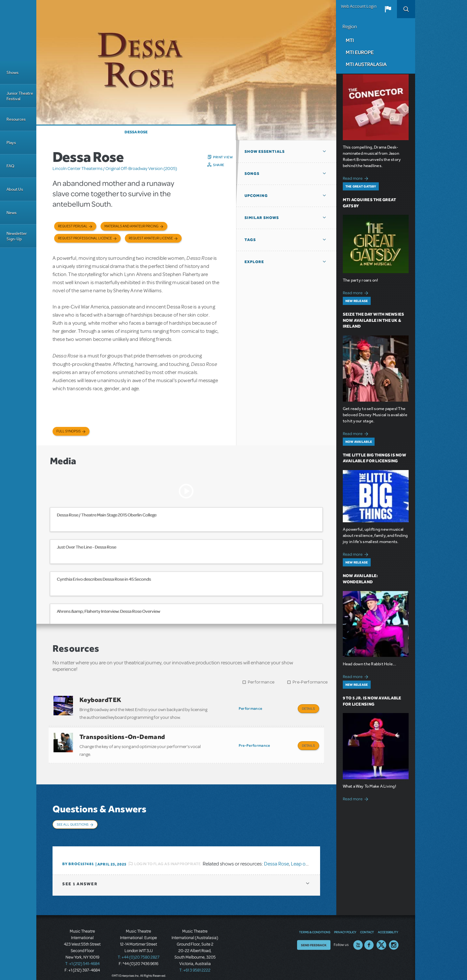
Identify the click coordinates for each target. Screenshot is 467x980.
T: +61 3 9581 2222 (195, 964)
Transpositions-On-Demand (122, 735)
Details (308, 708)
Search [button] (406, 9)
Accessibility (388, 926)
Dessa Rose (136, 132)
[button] (388, 9)
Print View (223, 157)
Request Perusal (73, 226)
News (12, 213)
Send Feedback (314, 939)
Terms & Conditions (315, 926)
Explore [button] (254, 262)
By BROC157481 (78, 857)
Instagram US (394, 939)
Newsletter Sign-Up (17, 236)
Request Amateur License (151, 238)
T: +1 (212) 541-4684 (82, 957)
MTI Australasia (366, 64)
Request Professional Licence (85, 238)
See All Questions (73, 821)
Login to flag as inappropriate (168, 857)
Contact (367, 926)
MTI (350, 40)
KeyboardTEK (100, 700)
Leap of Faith (305, 857)
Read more (357, 178)
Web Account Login (359, 6)
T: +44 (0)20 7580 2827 (139, 951)
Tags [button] (250, 240)
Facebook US (369, 939)
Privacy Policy (345, 926)
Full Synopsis (69, 431)
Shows (12, 73)
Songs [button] (252, 174)
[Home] (18, 30)
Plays (11, 143)
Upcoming (256, 196)
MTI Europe (360, 52)
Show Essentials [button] (265, 151)
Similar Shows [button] (262, 218)
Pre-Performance (310, 682)
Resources (16, 119)
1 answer (80, 877)
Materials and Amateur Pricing (132, 226)
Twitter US (381, 939)
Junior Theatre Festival (20, 96)
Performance (261, 682)
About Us (15, 189)
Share (219, 165)
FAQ (10, 166)
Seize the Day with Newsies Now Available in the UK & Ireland (374, 320)
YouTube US (358, 939)
